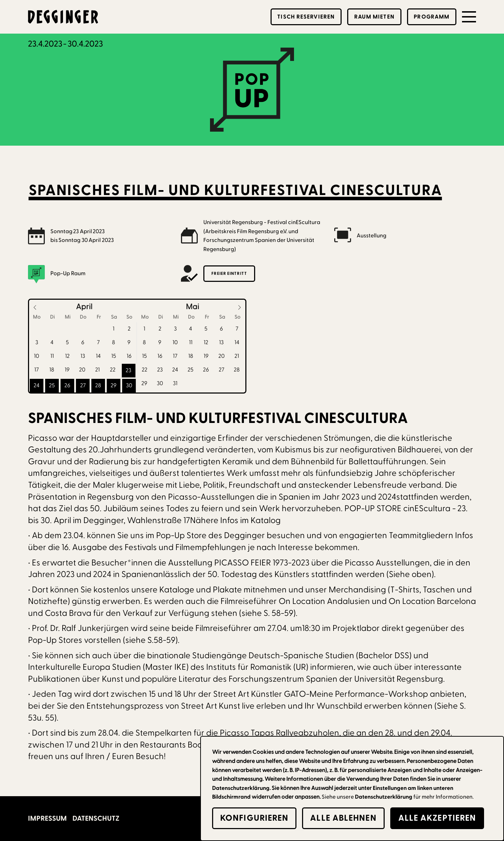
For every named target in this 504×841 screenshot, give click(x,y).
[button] (469, 17)
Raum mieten (374, 17)
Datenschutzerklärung (384, 797)
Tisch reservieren (306, 17)
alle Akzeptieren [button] (437, 818)
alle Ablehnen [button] (343, 818)
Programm (432, 17)
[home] (63, 17)
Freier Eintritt (229, 273)
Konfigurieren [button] (254, 818)
